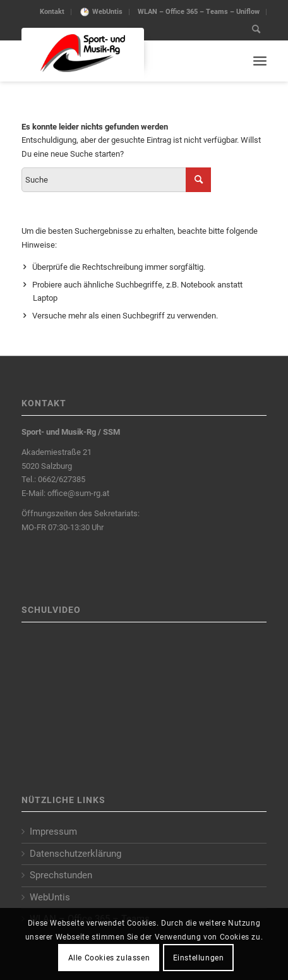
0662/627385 (62, 479)
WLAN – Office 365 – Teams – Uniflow (199, 12)
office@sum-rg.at (78, 493)
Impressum (53, 832)
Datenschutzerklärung (75, 854)
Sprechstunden (61, 875)
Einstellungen (199, 958)
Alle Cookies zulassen (109, 958)
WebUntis (107, 12)
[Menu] (260, 61)
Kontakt (52, 12)
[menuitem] (52, 12)
